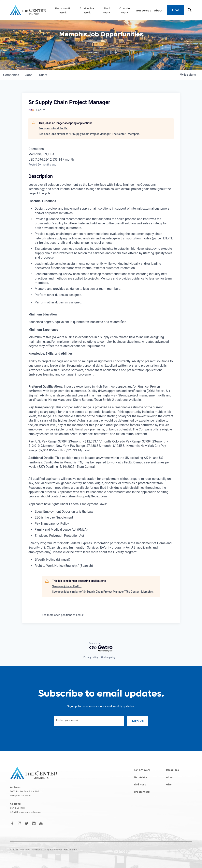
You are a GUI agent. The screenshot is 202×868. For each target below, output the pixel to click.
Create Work (125, 10)
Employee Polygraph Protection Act (59, 536)
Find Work (107, 10)
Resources (144, 11)
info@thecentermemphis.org (25, 812)
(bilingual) (63, 560)
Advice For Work (87, 10)
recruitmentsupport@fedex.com (84, 496)
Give (176, 10)
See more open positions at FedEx (63, 615)
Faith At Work (142, 770)
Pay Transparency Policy (52, 524)
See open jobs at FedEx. (53, 128)
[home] (28, 10)
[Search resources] (190, 10)
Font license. (70, 850)
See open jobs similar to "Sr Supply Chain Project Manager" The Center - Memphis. (89, 134)
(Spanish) (86, 566)
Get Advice (141, 778)
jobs (29, 75)
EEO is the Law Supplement (54, 517)
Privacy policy (91, 657)
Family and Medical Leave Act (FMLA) (61, 530)
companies (11, 75)
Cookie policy (108, 657)
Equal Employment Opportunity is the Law (64, 512)
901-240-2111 (17, 808)
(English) (71, 566)
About (158, 11)
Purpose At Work (63, 10)
